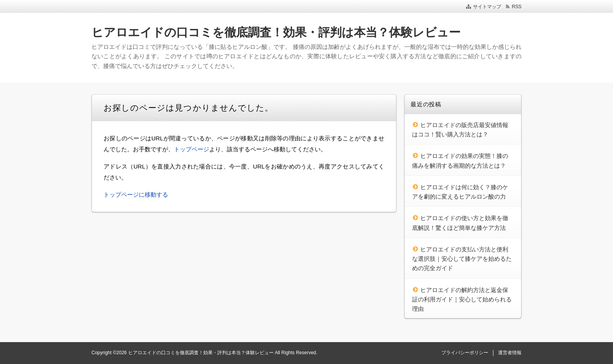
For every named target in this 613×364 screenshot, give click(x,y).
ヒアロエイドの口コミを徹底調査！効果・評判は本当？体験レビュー (276, 32)
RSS (517, 7)
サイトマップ (487, 7)
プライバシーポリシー (465, 353)
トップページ (192, 149)
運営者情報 (510, 353)
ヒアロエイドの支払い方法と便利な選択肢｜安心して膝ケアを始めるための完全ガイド (462, 259)
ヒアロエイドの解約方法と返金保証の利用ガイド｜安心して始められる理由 (462, 299)
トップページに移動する (136, 195)
